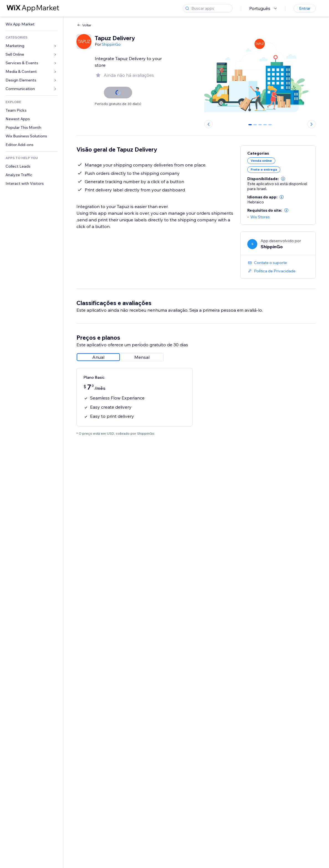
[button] (283, 179)
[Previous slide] (209, 124)
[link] (32, 24)
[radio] (98, 357)
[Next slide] (312, 124)
